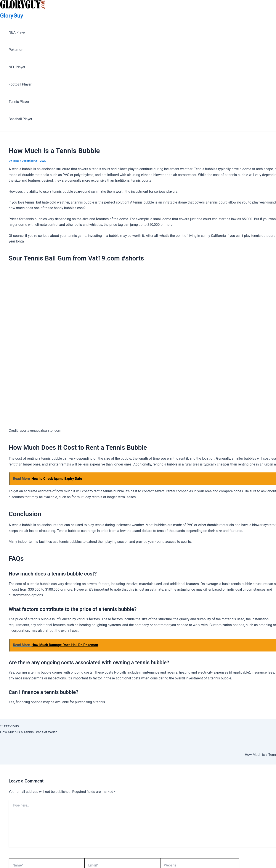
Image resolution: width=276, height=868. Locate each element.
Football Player (20, 84)
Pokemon (16, 50)
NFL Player (17, 67)
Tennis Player (19, 102)
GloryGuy (12, 16)
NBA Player (17, 32)
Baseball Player (20, 119)
